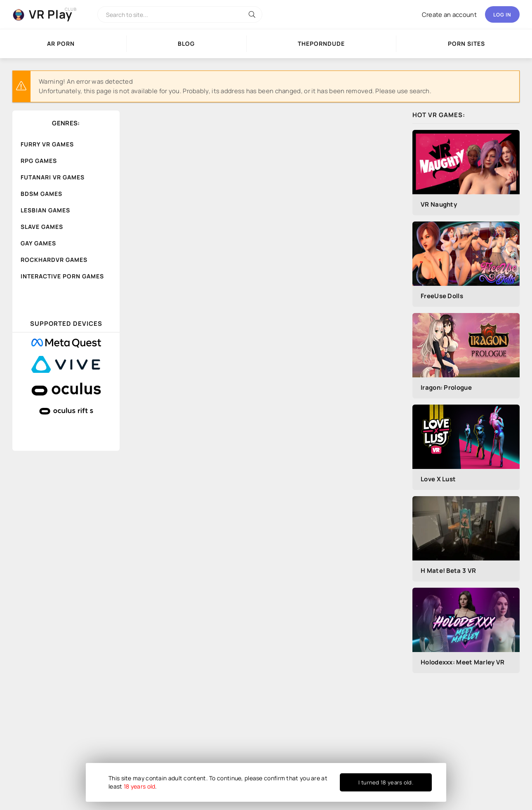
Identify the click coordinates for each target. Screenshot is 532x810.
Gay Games (38, 243)
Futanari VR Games (53, 177)
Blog (186, 44)
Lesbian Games (45, 210)
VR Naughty (439, 204)
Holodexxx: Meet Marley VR (463, 662)
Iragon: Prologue (446, 387)
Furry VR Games (47, 144)
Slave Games (42, 227)
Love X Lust (438, 479)
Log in (502, 15)
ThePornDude (321, 44)
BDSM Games (41, 194)
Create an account (449, 15)
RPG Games (39, 161)
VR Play (51, 14)
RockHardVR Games (54, 260)
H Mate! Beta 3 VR (448, 571)
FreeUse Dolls (442, 296)
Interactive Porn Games (62, 276)
